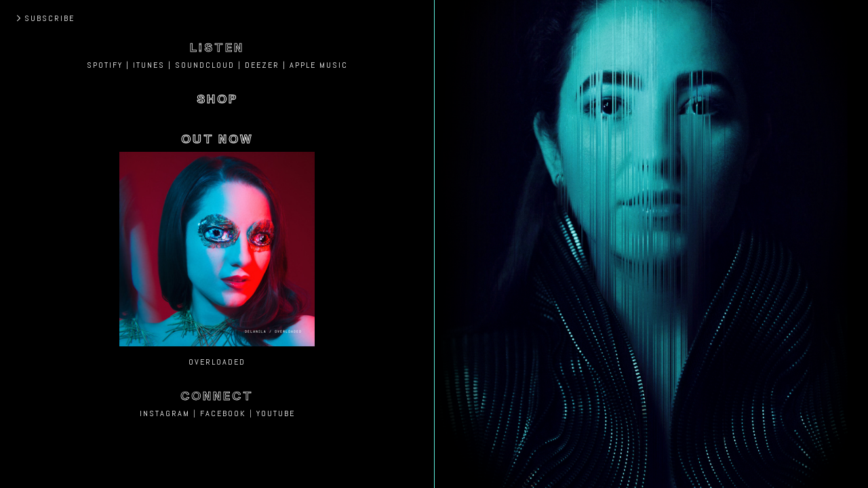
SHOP (217, 99)
